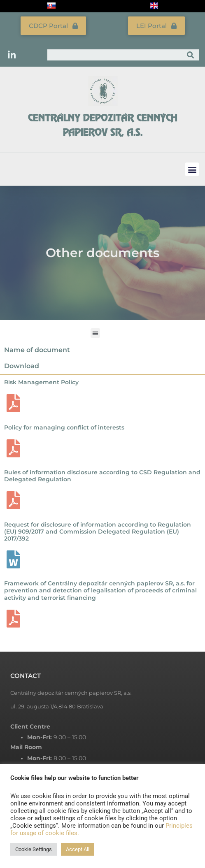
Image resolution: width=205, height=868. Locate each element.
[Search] (190, 55)
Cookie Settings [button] (34, 849)
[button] (192, 169)
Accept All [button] (78, 849)
